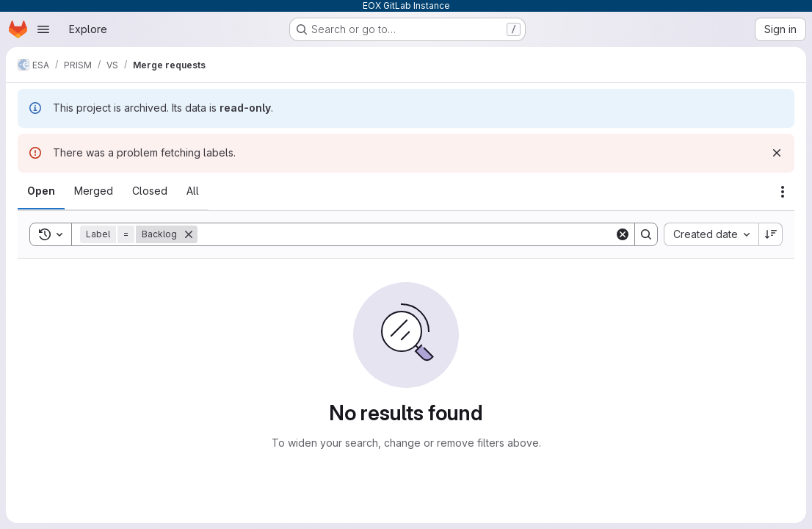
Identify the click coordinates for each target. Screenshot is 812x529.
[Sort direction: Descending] (771, 234)
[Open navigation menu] (43, 29)
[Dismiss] (777, 153)
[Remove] (189, 234)
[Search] (406, 234)
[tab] (41, 191)
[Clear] (623, 234)
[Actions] (783, 192)
